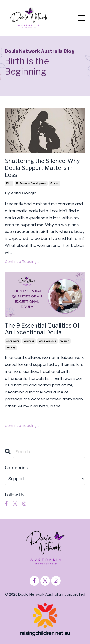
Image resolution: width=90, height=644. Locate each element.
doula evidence (47, 341)
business (29, 341)
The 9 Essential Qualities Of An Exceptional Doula (42, 329)
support (55, 183)
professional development (31, 183)
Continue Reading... (22, 262)
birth (9, 183)
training (11, 348)
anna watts (13, 341)
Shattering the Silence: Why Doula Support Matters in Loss (42, 168)
